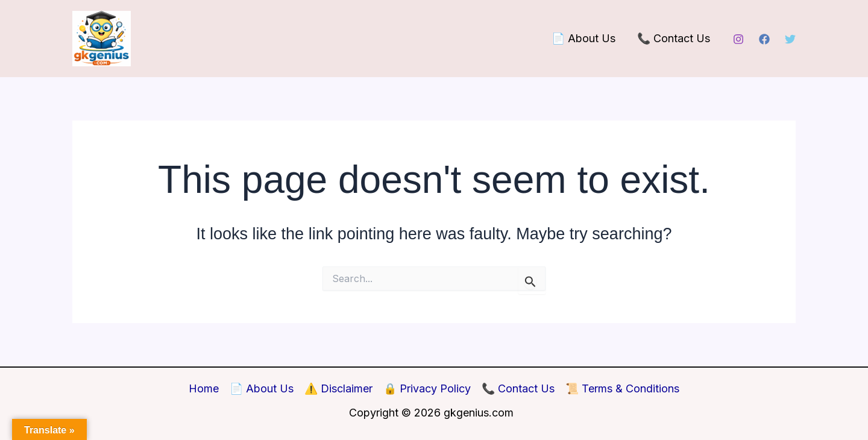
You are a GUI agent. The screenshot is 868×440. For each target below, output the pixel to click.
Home (204, 388)
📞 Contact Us (674, 38)
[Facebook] (764, 39)
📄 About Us (583, 38)
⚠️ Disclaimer (338, 388)
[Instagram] (738, 39)
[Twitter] (790, 39)
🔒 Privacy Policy (427, 388)
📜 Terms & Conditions (622, 388)
